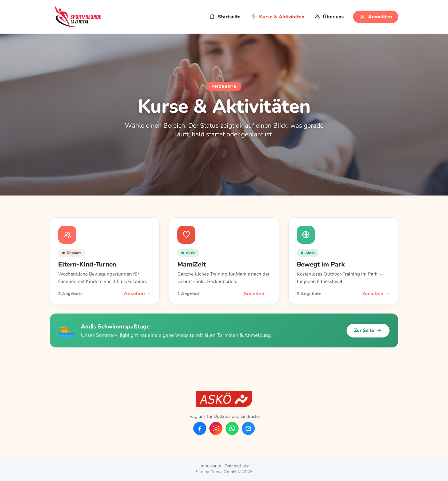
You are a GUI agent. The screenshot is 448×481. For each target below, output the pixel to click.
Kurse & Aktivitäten (277, 17)
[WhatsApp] (232, 428)
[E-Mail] (248, 428)
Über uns (329, 17)
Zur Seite (368, 330)
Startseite (225, 17)
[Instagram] (216, 428)
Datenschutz (237, 466)
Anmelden (376, 17)
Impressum (210, 466)
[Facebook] (200, 428)
